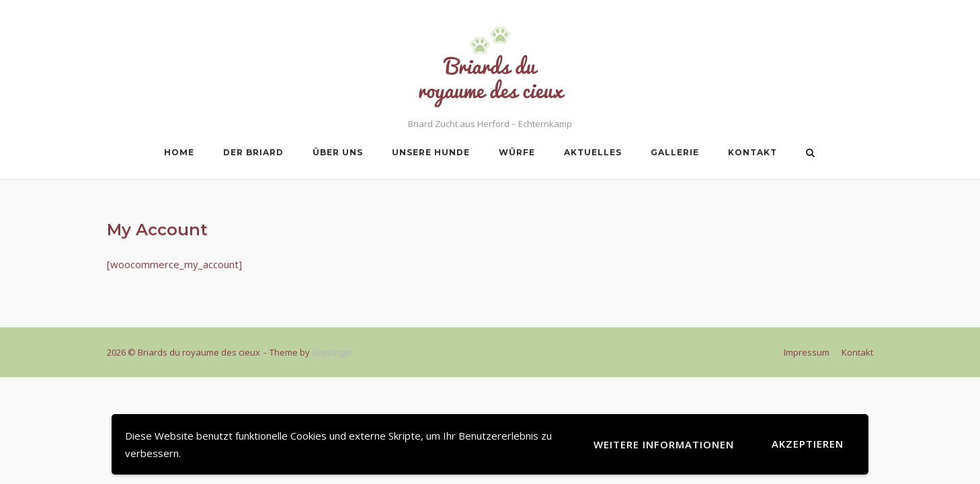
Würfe (517, 152)
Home (179, 152)
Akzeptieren (808, 444)
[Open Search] (810, 154)
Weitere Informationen (664, 444)
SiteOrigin (332, 352)
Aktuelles (593, 152)
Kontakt (752, 152)
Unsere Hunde (431, 152)
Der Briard (253, 152)
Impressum (807, 352)
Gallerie (675, 152)
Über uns (338, 152)
